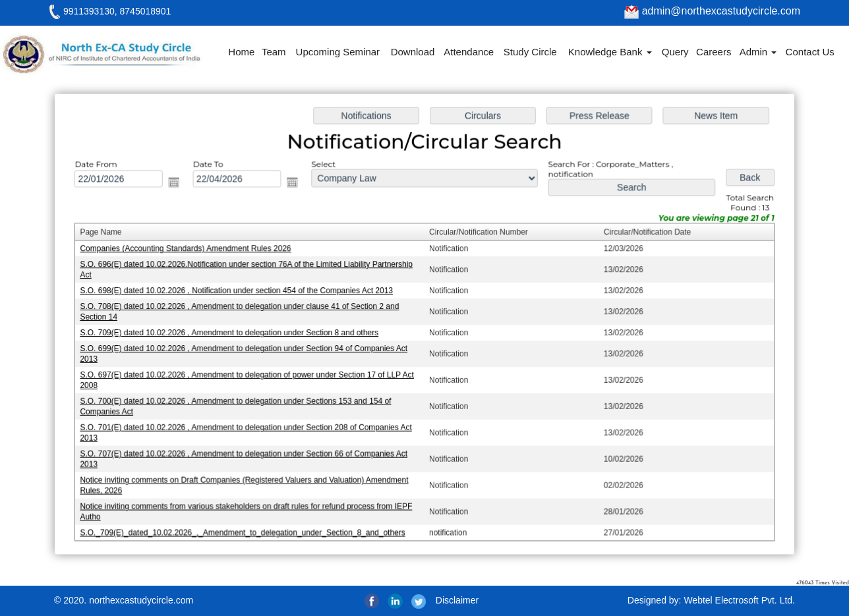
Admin (758, 52)
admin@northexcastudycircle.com (712, 11)
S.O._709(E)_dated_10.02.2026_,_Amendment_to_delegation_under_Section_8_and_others (247, 528)
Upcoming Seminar (338, 52)
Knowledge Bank (610, 52)
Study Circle (530, 52)
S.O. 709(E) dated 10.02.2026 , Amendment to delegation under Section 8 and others (234, 333)
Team (274, 52)
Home (241, 52)
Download (413, 52)
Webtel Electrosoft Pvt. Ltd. (739, 600)
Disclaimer (457, 600)
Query (675, 52)
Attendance (469, 52)
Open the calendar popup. (180, 185)
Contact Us (810, 52)
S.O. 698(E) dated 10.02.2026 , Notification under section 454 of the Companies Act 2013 (241, 292)
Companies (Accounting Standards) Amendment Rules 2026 (191, 251)
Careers (714, 52)
